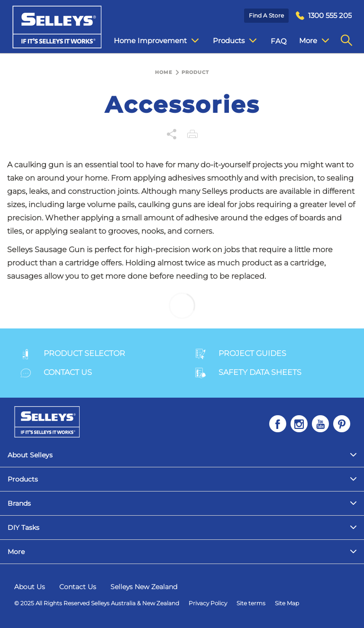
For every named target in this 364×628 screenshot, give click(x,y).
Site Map (287, 603)
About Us (30, 587)
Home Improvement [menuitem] (156, 41)
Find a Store (266, 15)
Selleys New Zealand (144, 587)
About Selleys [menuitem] (30, 455)
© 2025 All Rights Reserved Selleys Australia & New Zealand (97, 603)
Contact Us (78, 587)
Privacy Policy (208, 603)
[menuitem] (324, 16)
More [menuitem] (314, 41)
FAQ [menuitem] (279, 41)
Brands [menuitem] (19, 503)
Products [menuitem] (235, 41)
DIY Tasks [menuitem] (23, 528)
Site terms (251, 603)
